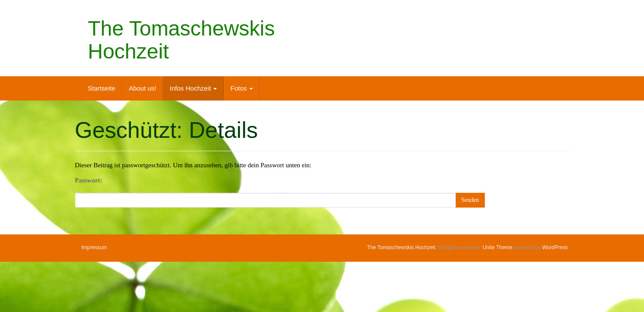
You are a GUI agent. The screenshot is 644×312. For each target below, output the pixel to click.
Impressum (94, 247)
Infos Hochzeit (193, 88)
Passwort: (89, 180)
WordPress (555, 247)
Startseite (102, 88)
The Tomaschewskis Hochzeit (181, 40)
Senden (470, 200)
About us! (142, 88)
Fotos (242, 88)
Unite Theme (497, 247)
